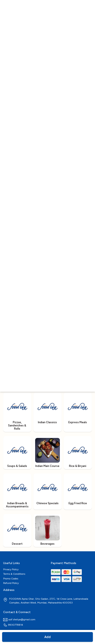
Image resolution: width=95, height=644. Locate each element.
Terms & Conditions (14, 574)
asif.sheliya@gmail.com (19, 619)
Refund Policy (11, 583)
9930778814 (13, 625)
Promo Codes (11, 579)
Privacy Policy (11, 569)
